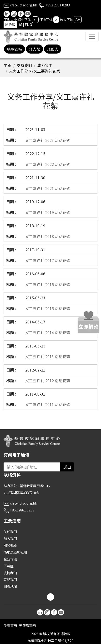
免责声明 (10, 626)
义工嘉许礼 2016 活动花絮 (48, 284)
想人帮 (35, 49)
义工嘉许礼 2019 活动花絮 (48, 212)
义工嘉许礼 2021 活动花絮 (48, 188)
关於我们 (10, 532)
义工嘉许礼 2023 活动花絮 (48, 140)
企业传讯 (10, 559)
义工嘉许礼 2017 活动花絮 (48, 260)
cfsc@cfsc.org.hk (20, 5)
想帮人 (53, 49)
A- (35, 20)
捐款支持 (15, 49)
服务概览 (10, 545)
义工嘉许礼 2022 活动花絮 (48, 164)
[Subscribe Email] (32, 467)
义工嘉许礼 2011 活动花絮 (48, 404)
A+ (78, 19)
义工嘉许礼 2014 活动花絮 (48, 332)
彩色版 (10, 24)
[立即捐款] (88, 322)
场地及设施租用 (15, 552)
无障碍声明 (27, 626)
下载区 (9, 566)
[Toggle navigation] (92, 37)
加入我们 (10, 538)
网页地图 (10, 586)
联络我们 (10, 579)
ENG (28, 24)
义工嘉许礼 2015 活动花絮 (48, 308)
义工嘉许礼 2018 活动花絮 (48, 236)
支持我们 (24, 65)
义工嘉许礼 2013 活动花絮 (48, 357)
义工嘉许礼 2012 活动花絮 (48, 381)
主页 (8, 65)
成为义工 (45, 65)
